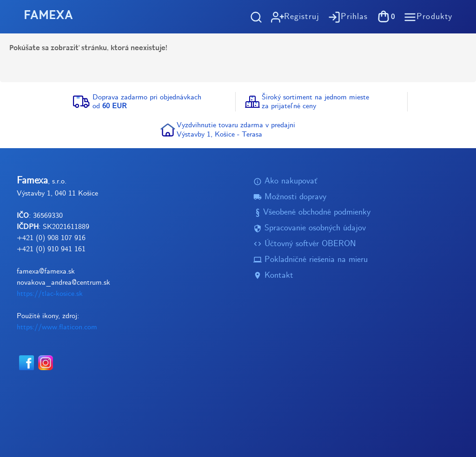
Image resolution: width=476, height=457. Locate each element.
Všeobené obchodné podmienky (312, 213)
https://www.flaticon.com (57, 327)
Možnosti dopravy (290, 197)
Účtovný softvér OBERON (305, 244)
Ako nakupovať (285, 181)
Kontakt (273, 276)
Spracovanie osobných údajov (310, 228)
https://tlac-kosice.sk (50, 294)
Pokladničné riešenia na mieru (311, 260)
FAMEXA (48, 16)
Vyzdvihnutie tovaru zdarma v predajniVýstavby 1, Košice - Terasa (236, 130)
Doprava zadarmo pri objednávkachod (147, 102)
